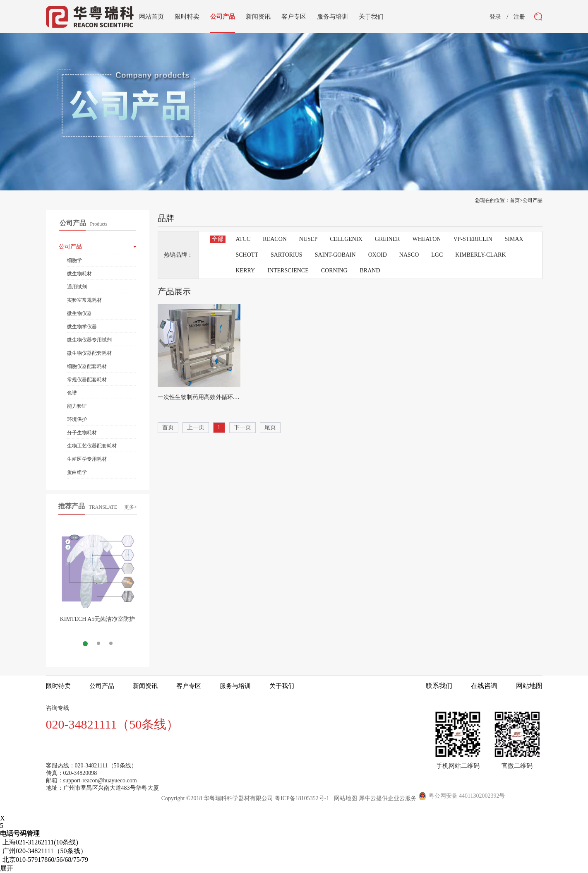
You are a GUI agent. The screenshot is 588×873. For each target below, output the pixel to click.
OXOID (378, 255)
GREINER (388, 239)
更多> (131, 507)
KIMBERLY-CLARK (480, 255)
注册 (519, 17)
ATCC (243, 239)
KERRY (246, 271)
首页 (168, 427)
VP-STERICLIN (473, 239)
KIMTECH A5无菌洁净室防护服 (98, 622)
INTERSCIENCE (288, 271)
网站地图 (344, 798)
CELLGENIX (346, 239)
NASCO (409, 255)
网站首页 (151, 17)
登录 (495, 17)
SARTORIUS (287, 255)
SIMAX (514, 239)
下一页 (242, 427)
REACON (275, 239)
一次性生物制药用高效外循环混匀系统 (207, 397)
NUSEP (308, 239)
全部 (218, 239)
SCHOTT (247, 255)
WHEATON (426, 239)
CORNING (334, 271)
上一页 (196, 427)
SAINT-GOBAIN (335, 255)
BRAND (370, 271)
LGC (437, 255)
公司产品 (533, 200)
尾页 (270, 427)
